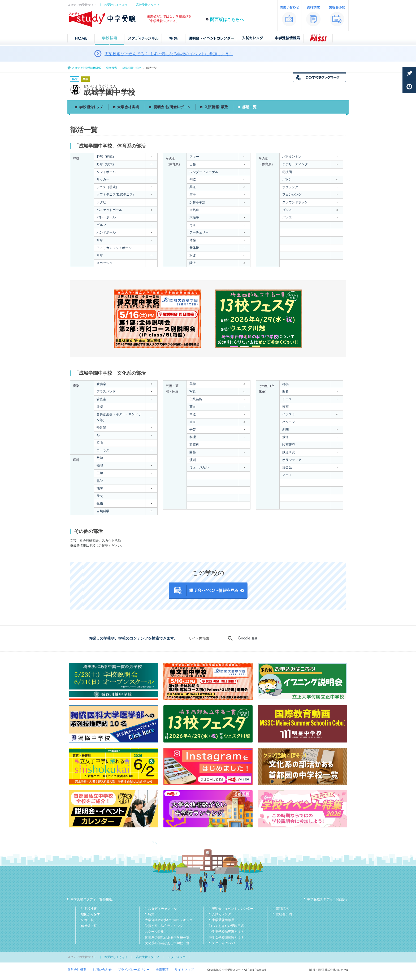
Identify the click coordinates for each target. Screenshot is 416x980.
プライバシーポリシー (134, 970)
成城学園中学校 (132, 68)
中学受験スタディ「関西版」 (328, 899)
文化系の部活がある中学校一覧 (167, 943)
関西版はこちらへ (227, 20)
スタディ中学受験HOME (86, 68)
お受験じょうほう (116, 5)
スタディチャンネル (162, 909)
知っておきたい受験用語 (226, 926)
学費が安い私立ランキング (164, 926)
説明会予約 (284, 914)
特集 (151, 914)
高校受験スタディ (148, 5)
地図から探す (90, 914)
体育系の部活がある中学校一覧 (167, 938)
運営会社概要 (77, 970)
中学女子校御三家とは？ (226, 938)
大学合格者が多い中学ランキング (169, 920)
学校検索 (112, 68)
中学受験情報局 (223, 920)
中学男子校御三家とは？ (226, 932)
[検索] (276, 638)
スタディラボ (177, 957)
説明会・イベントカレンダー (233, 909)
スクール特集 (154, 932)
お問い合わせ (102, 970)
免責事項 (162, 970)
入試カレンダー (223, 914)
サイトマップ (184, 970)
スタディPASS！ (224, 943)
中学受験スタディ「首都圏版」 (93, 899)
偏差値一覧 (89, 926)
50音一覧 (87, 920)
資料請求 (282, 909)
